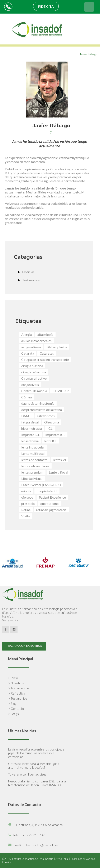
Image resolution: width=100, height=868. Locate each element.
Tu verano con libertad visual (28, 774)
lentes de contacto (34, 460)
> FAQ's (13, 714)
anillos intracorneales (36, 341)
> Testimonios (18, 698)
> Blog (12, 704)
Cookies (7, 862)
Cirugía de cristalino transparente (45, 359)
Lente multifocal (33, 453)
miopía (26, 491)
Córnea (27, 397)
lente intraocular (33, 447)
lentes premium (32, 472)
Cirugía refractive (34, 378)
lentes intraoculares (35, 466)
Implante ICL (30, 435)
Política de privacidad (83, 859)
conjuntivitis (30, 385)
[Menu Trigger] (89, 7)
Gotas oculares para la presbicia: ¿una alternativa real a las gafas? (34, 766)
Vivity (26, 516)
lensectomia (30, 441)
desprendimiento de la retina (42, 410)
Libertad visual (32, 478)
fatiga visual (30, 422)
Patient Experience (52, 497)
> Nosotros (16, 683)
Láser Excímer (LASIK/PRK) (41, 485)
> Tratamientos (19, 688)
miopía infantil (47, 491)
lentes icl (59, 460)
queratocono (49, 503)
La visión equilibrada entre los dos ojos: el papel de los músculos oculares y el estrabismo (37, 753)
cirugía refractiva (34, 372)
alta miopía (45, 334)
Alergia (27, 334)
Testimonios (31, 280)
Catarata (28, 353)
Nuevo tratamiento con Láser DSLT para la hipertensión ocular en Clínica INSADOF (37, 783)
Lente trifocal (58, 472)
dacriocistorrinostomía (38, 403)
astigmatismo (31, 347)
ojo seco (27, 497)
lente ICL (51, 441)
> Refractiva (17, 693)
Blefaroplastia (57, 347)
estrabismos (46, 416)
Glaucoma (52, 422)
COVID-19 (61, 391)
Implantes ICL (55, 435)
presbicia (28, 503)
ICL (50, 428)
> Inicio (13, 678)
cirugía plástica (32, 366)
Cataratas (47, 353)
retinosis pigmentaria (51, 510)
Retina (26, 510)
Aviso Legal (62, 859)
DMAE (26, 416)
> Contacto (16, 709)
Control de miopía (34, 391)
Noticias (28, 272)
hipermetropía (32, 428)
